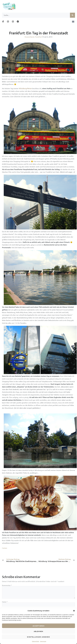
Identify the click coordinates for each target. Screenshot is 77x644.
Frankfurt (38, 36)
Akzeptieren (39, 626)
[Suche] (72, 15)
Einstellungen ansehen (38, 637)
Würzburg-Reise (25, 88)
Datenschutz (36, 641)
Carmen (5, 548)
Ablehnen (38, 631)
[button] (74, 611)
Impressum (43, 641)
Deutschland (29, 36)
